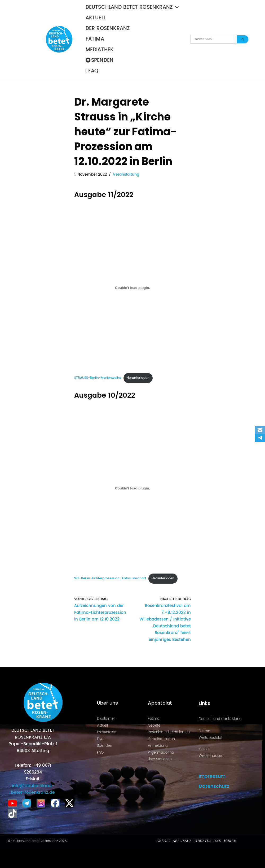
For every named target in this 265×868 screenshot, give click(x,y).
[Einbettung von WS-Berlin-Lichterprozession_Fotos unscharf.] (132, 488)
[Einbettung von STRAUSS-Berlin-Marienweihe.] (132, 288)
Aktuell (96, 18)
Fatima (95, 39)
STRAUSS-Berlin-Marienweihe (98, 378)
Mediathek (100, 50)
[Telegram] (260, 438)
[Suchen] (213, 39)
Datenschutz (214, 786)
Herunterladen (138, 378)
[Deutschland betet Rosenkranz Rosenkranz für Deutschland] (60, 39)
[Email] (260, 430)
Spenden (100, 60)
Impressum (212, 776)
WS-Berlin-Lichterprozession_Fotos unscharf (110, 578)
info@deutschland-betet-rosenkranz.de (33, 789)
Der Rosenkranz (108, 29)
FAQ (92, 71)
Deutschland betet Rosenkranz (133, 7)
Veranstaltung (126, 175)
